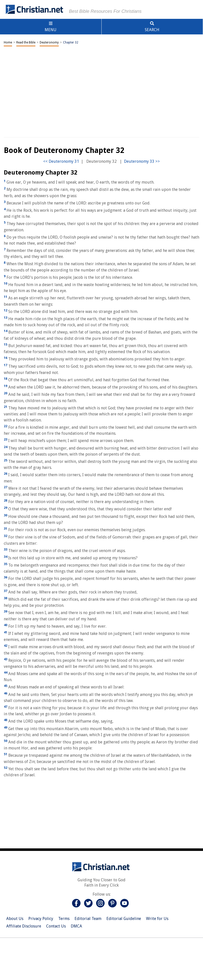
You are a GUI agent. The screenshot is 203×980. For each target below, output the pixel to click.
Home (8, 42)
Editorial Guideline (124, 919)
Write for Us (157, 919)
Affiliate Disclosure (24, 926)
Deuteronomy (49, 42)
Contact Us (56, 926)
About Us (15, 919)
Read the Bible (26, 42)
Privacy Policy (41, 919)
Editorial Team (88, 919)
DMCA (76, 926)
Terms (64, 919)
